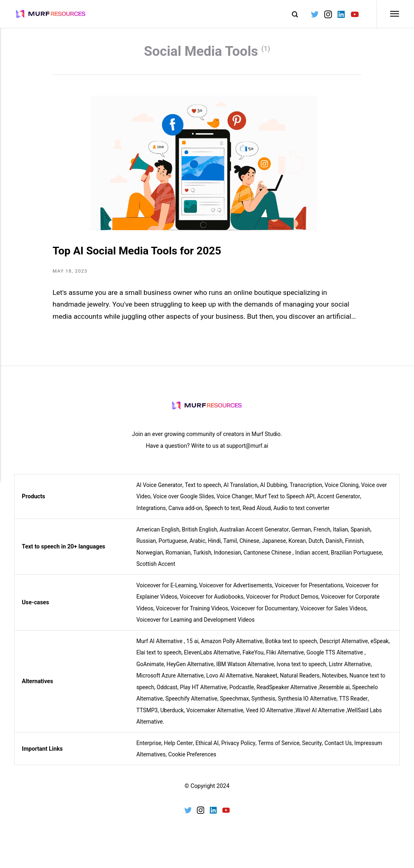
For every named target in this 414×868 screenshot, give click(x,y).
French (328, 535)
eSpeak (146, 658)
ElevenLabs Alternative (236, 658)
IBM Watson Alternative (251, 669)
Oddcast (174, 692)
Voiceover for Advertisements (239, 591)
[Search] (290, 14)
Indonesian (230, 558)
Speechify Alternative (221, 704)
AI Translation (244, 491)
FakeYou (278, 658)
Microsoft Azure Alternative (171, 681)
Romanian (180, 558)
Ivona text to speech (309, 669)
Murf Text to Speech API (302, 502)
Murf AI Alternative (160, 646)
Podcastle (252, 692)
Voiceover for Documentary (268, 614)
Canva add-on (187, 514)
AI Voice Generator (160, 491)
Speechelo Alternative (164, 704)
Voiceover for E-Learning (167, 591)
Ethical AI (209, 748)
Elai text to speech (181, 658)
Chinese (253, 546)
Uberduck (193, 716)
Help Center (180, 748)
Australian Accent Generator (258, 535)
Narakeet (271, 681)
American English (158, 535)
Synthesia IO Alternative (341, 704)
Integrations (152, 514)
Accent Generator (357, 502)
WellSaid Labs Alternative (170, 727)
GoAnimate (153, 669)
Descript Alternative (351, 646)
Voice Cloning (348, 491)
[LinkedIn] (341, 14)
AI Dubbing (278, 491)
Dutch (321, 546)
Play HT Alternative (212, 692)
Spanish (368, 535)
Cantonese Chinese (271, 558)
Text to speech (205, 491)
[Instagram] (327, 14)
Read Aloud (261, 514)
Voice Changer (250, 502)
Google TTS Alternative (363, 658)
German (306, 535)
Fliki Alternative (312, 658)
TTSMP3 (168, 716)
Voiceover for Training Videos (194, 614)
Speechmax (266, 704)
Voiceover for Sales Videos (340, 614)
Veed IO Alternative (294, 716)
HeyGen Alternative (195, 669)
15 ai (194, 646)
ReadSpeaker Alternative (298, 692)
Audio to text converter (307, 514)
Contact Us (344, 748)
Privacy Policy (241, 748)
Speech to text (225, 514)
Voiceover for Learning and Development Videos (197, 625)
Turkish (204, 558)
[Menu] (388, 14)
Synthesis (296, 704)
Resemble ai (347, 692)
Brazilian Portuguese (364, 558)
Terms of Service (283, 748)
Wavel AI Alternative (346, 716)
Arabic (199, 546)
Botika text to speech (296, 646)
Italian (347, 535)
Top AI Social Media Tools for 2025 (145, 256)
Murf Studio (266, 440)
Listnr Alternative (359, 669)
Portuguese (174, 546)
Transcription (311, 491)
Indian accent (318, 558)
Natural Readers (305, 681)
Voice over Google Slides (197, 502)
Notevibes (341, 681)
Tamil (233, 546)
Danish (340, 546)
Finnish (361, 546)
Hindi (217, 546)
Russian (146, 546)
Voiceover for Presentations (315, 591)
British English (202, 535)
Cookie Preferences (194, 760)
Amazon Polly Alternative (235, 646)
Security (317, 748)
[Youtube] (354, 14)
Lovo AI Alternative (233, 681)
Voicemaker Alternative (237, 716)
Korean (302, 546)
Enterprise (149, 748)
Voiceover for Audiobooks (214, 602)
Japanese (278, 546)
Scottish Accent (156, 569)
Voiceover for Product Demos (287, 602)
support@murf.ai (247, 451)
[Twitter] (314, 14)
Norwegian (150, 558)
